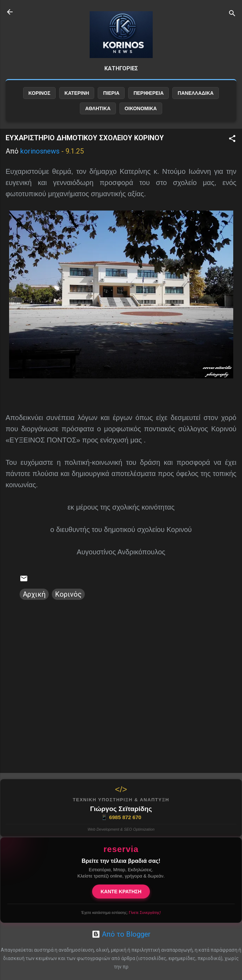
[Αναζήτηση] (232, 14)
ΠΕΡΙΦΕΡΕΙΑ (148, 93)
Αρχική (34, 594)
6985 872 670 (121, 817)
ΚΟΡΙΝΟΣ (39, 93)
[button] (232, 139)
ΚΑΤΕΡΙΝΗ (77, 93)
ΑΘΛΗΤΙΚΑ (98, 108)
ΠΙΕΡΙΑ (111, 93)
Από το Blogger (121, 934)
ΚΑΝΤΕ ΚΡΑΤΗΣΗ (121, 892)
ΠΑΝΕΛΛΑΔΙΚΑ (196, 93)
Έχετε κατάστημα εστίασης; (121, 912)
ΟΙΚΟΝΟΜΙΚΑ (141, 108)
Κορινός (68, 594)
